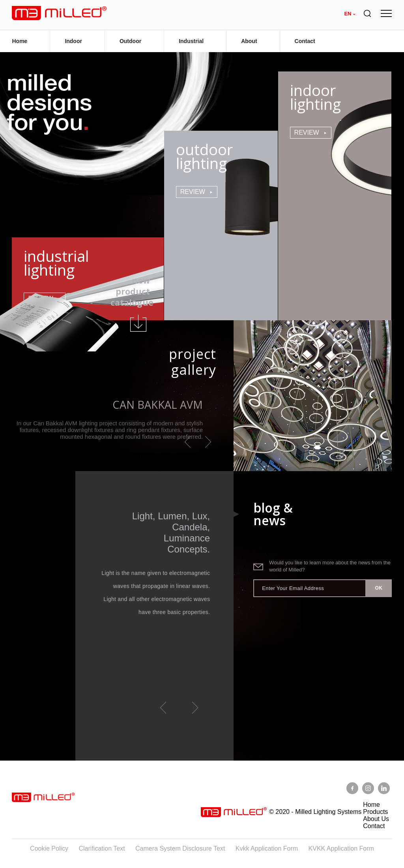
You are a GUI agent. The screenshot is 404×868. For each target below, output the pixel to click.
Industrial (191, 41)
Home (20, 41)
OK (379, 588)
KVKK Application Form (341, 848)
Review (193, 192)
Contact (305, 41)
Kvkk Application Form (267, 848)
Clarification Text (102, 848)
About (249, 41)
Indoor (73, 41)
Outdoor (130, 41)
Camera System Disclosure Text (180, 848)
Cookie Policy (49, 848)
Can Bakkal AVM (158, 405)
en (348, 14)
